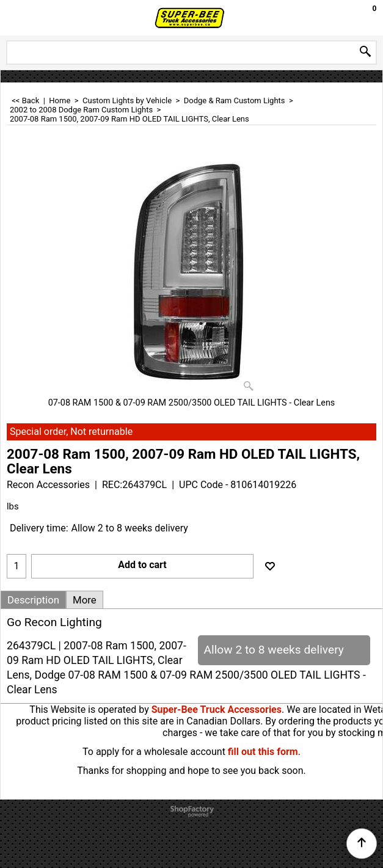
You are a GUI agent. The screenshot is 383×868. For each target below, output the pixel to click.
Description (33, 600)
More (85, 600)
